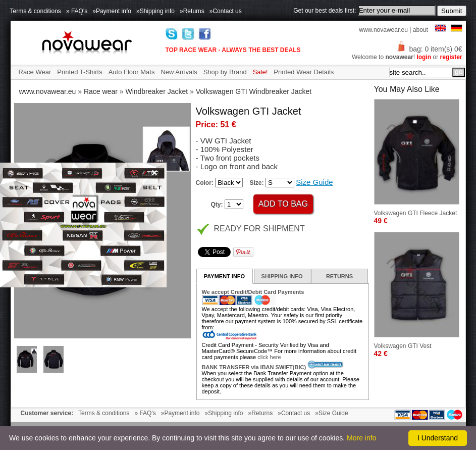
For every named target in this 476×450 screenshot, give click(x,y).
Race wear (101, 91)
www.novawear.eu (383, 30)
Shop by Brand (225, 72)
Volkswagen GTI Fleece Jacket (416, 213)
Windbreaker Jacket (156, 91)
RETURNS (339, 276)
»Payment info (112, 11)
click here (269, 357)
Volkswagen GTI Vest (403, 346)
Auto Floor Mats (132, 72)
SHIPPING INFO (282, 276)
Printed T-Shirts (80, 72)
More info (361, 438)
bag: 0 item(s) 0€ (429, 49)
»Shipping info (155, 11)
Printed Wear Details (304, 72)
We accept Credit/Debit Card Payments (253, 292)
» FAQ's (77, 11)
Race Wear (35, 72)
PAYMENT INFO (224, 276)
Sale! (260, 72)
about (420, 30)
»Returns (192, 11)
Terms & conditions (36, 11)
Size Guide (314, 182)
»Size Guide (331, 413)
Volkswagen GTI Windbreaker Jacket (254, 91)
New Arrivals (179, 72)
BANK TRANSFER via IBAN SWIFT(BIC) (254, 367)
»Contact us (226, 11)
